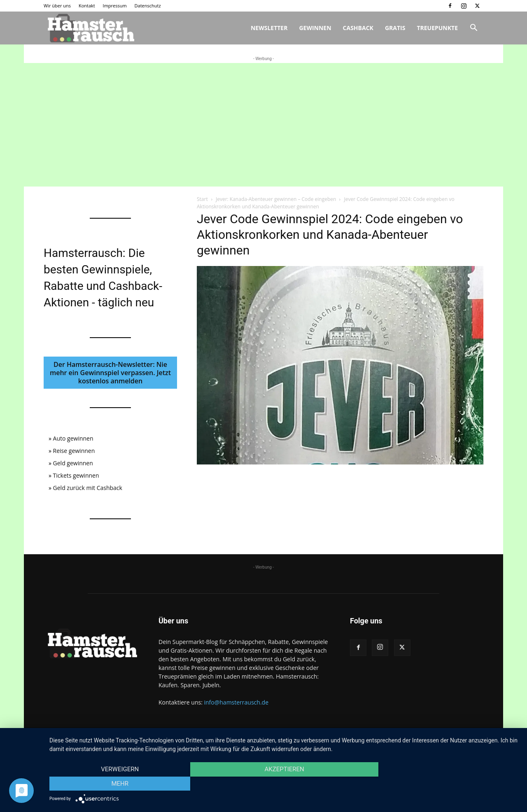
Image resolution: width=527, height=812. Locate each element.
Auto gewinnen (73, 438)
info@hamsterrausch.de (236, 702)
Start (202, 199)
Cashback (358, 28)
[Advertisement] (263, 125)
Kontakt (87, 6)
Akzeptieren (284, 784)
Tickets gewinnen (76, 475)
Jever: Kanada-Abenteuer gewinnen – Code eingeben (276, 199)
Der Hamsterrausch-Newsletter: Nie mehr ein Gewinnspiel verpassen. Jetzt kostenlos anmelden (110, 373)
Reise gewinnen (74, 451)
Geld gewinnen (73, 463)
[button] (473, 29)
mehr (448, 784)
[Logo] (90, 28)
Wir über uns (57, 6)
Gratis (395, 28)
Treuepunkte (437, 28)
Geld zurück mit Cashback (88, 488)
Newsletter (269, 28)
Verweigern (120, 784)
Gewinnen (315, 28)
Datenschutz (148, 6)
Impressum (115, 6)
